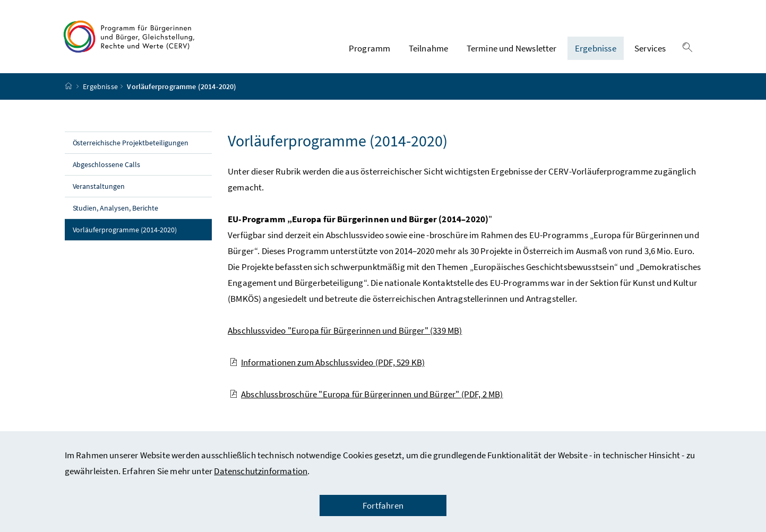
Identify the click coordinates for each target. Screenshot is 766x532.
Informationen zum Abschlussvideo (327, 362)
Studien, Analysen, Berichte (116, 208)
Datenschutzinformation (261, 471)
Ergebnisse (596, 48)
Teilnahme (429, 48)
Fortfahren (383, 505)
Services (650, 48)
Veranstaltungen (99, 186)
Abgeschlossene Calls (107, 164)
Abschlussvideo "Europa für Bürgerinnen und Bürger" (345, 330)
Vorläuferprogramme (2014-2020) (143, 229)
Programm (369, 48)
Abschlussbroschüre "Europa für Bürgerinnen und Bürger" (366, 394)
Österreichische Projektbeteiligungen (131, 143)
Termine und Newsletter (512, 48)
